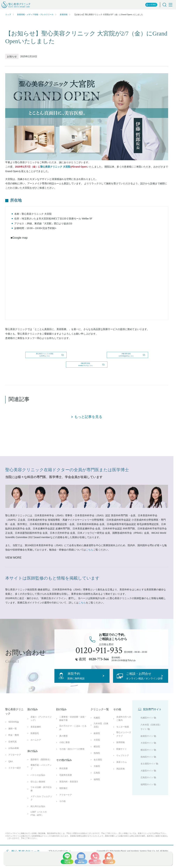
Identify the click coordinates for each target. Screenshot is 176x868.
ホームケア (36, 759)
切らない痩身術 (38, 801)
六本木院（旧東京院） (101, 744)
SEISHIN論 (14, 741)
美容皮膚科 (36, 746)
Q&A (11, 780)
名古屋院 (98, 779)
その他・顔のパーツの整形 (72, 768)
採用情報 (121, 762)
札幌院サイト (147, 737)
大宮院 (97, 759)
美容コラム (122, 781)
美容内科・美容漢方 (69, 801)
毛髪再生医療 (66, 794)
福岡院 (97, 798)
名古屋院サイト (148, 783)
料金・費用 (14, 754)
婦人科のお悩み (38, 825)
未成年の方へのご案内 (124, 738)
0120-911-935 (99, 662)
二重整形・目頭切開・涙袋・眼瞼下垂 (73, 738)
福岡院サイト (147, 804)
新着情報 (64, 15)
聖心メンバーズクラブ (124, 753)
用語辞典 (121, 788)
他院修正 (63, 807)
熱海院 (97, 772)
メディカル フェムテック (41, 817)
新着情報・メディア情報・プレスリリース (35, 15)
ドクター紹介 (15, 787)
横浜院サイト (147, 769)
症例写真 (13, 761)
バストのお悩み (38, 794)
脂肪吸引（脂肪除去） (41, 779)
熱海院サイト (147, 776)
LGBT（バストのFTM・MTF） (38, 833)
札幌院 (97, 737)
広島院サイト (147, 797)
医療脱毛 (35, 753)
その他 (62, 820)
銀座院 (97, 753)
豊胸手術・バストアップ (41, 786)
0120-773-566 (99, 670)
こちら (89, 561)
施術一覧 (13, 748)
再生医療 (63, 788)
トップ (8, 15)
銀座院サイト (147, 755)
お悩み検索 (14, 767)
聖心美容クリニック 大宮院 (55, 167)
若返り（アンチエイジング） (41, 738)
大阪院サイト (147, 790)
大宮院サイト (147, 762)
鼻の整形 (63, 755)
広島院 (97, 792)
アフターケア (15, 774)
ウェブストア (123, 775)
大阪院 (97, 785)
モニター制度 (123, 746)
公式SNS (151, 5)
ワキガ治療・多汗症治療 (41, 808)
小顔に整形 (65, 762)
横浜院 (97, 766)
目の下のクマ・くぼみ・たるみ (73, 747)
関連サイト (122, 768)
